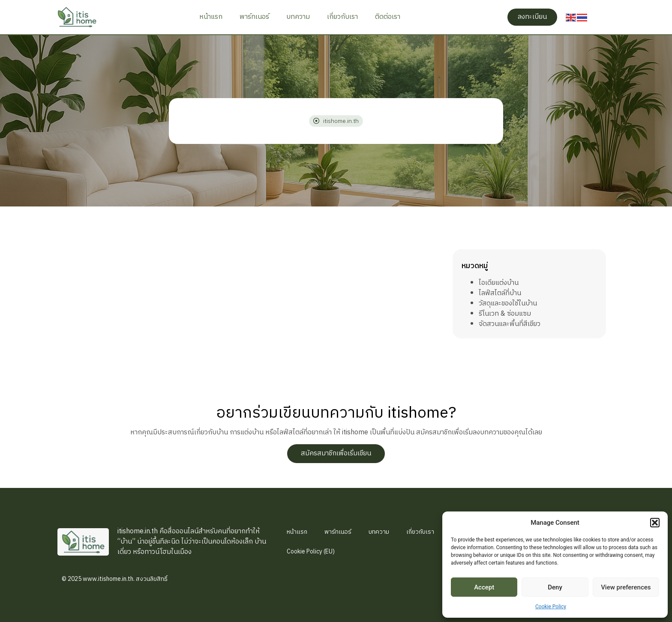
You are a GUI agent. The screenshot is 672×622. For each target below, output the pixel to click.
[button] (655, 523)
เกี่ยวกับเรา (342, 17)
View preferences (626, 587)
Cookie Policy (551, 607)
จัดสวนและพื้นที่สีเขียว (510, 324)
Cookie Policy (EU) (311, 552)
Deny (555, 587)
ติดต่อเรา (388, 17)
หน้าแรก (211, 17)
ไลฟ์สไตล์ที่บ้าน (500, 293)
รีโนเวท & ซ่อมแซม (505, 314)
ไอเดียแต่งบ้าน (499, 283)
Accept (484, 587)
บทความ (298, 17)
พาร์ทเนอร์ (254, 17)
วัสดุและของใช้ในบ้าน (508, 304)
